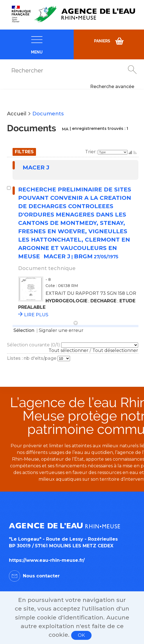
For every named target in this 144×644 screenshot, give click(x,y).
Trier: (91, 152)
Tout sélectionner (69, 350)
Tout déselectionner (115, 350)
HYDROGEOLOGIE (66, 301)
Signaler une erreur (61, 330)
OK (81, 635)
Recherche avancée (112, 87)
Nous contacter (41, 576)
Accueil (17, 114)
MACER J (36, 167)
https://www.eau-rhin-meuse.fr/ (47, 560)
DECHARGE (103, 301)
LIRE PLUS (36, 315)
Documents (48, 114)
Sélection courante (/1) (34, 345)
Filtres (24, 152)
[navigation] (37, 44)
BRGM (83, 256)
